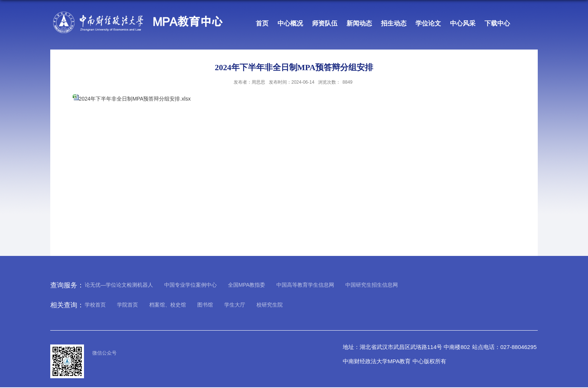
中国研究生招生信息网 (372, 285)
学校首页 (95, 305)
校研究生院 (270, 305)
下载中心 (497, 23)
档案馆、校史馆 (168, 305)
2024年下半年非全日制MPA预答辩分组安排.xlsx (135, 99)
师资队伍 (325, 23)
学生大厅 (235, 305)
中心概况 (290, 23)
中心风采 (463, 23)
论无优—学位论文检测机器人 (119, 285)
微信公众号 (104, 353)
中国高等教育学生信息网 (305, 285)
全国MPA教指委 (247, 285)
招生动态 (394, 23)
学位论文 (428, 23)
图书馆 (205, 305)
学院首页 (127, 305)
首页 (262, 23)
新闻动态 (359, 23)
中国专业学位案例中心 (190, 285)
